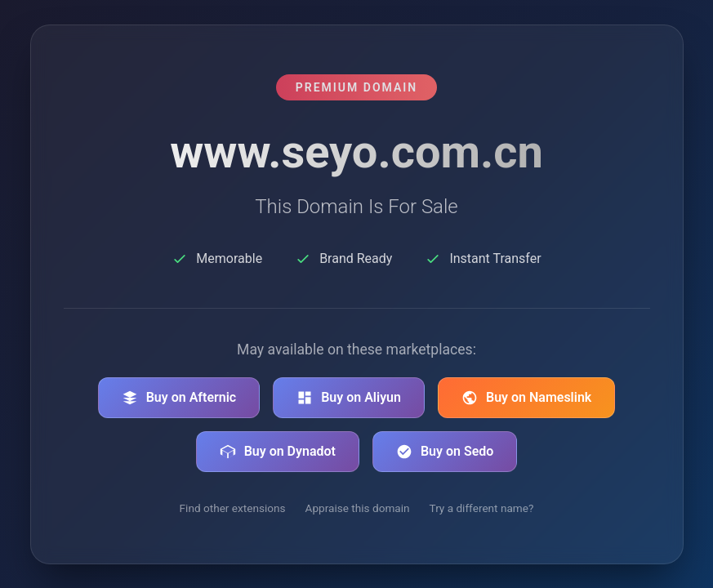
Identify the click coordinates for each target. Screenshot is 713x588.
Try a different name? (482, 508)
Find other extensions (233, 508)
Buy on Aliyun (349, 398)
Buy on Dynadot (278, 452)
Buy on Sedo (445, 452)
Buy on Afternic (179, 398)
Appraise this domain (358, 508)
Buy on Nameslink (526, 398)
